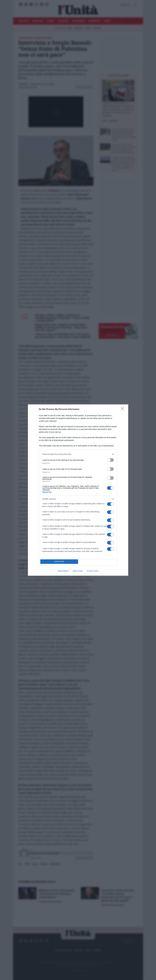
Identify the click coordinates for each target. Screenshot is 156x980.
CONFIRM (59, 562)
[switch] (110, 460)
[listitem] (78, 454)
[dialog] (78, 490)
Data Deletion (63, 571)
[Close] (123, 409)
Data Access (78, 571)
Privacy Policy (93, 571)
